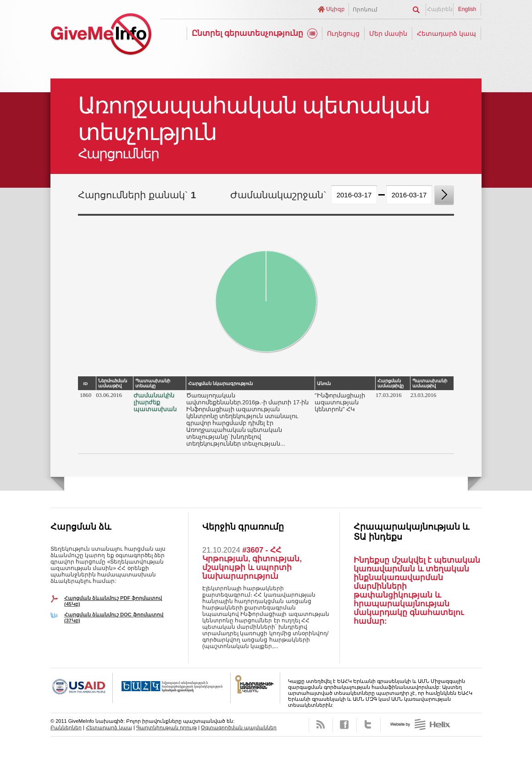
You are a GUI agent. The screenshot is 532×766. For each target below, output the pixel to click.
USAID (82, 688)
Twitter (369, 725)
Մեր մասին (388, 34)
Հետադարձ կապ (446, 34)
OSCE (172, 688)
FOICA (255, 688)
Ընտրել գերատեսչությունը (248, 33)
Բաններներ (66, 727)
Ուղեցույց (343, 34)
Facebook (345, 725)
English (467, 9)
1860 (86, 395)
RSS (321, 725)
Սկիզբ (335, 9)
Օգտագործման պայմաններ (239, 727)
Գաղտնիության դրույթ (166, 727)
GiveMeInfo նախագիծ (101, 36)
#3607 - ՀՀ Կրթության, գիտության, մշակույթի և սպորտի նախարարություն (252, 563)
